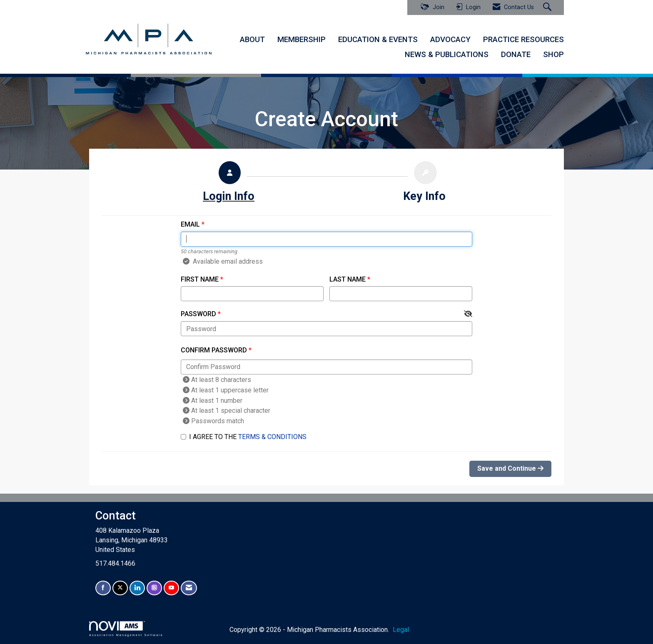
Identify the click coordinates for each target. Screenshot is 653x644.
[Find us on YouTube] (171, 588)
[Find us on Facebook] (103, 588)
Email (190, 224)
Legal (401, 630)
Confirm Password (214, 350)
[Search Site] (548, 7)
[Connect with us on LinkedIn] (137, 588)
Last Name (348, 279)
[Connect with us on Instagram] (154, 588)
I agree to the (244, 437)
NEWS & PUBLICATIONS (447, 55)
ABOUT (252, 40)
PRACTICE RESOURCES (523, 40)
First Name (200, 279)
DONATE (516, 55)
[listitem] (229, 184)
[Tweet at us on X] (120, 588)
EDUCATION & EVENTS (378, 40)
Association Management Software (126, 629)
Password (198, 314)
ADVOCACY (450, 40)
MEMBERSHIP (302, 40)
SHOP (553, 55)
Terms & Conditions (272, 437)
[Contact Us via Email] (189, 588)
